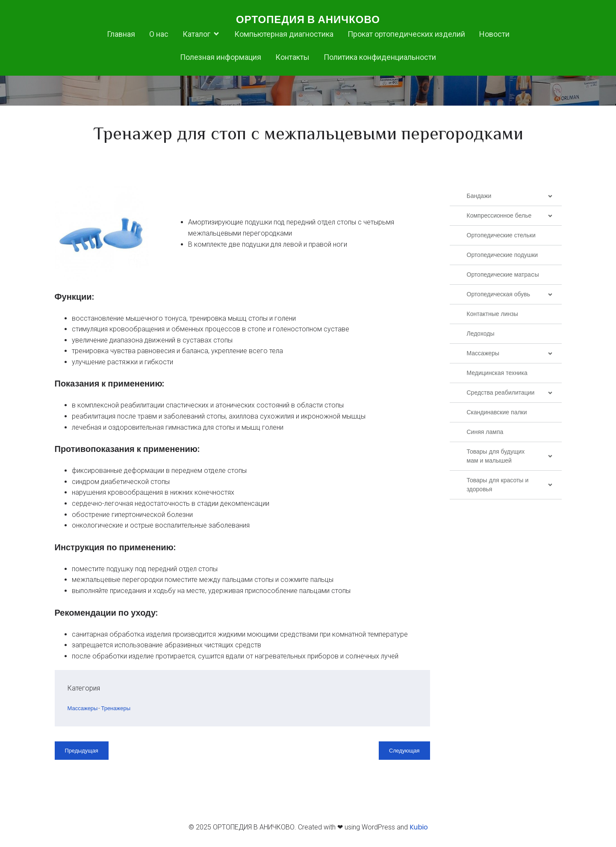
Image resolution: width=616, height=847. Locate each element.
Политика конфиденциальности (380, 58)
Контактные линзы (492, 316)
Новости (494, 35)
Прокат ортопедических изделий (406, 35)
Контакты (292, 58)
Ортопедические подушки (503, 257)
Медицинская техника (497, 375)
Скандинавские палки (497, 414)
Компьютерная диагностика (284, 35)
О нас (159, 35)
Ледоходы (481, 335)
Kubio (419, 829)
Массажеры (83, 710)
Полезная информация (221, 58)
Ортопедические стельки (501, 237)
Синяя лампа (485, 434)
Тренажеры (116, 710)
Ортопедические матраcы (503, 276)
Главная (121, 35)
